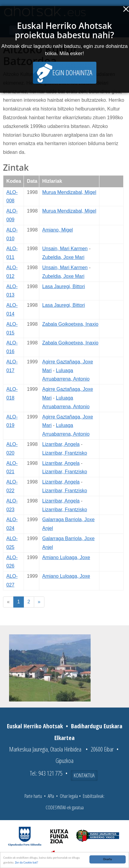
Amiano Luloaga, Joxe (66, 557)
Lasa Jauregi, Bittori (64, 286)
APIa (51, 796)
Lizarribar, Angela (61, 444)
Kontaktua (84, 775)
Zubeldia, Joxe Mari (63, 257)
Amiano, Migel (58, 230)
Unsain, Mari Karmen (65, 249)
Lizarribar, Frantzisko (65, 453)
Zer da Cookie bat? (26, 862)
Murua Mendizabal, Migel (69, 192)
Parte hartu (33, 796)
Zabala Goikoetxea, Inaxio (70, 324)
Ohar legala (69, 796)
